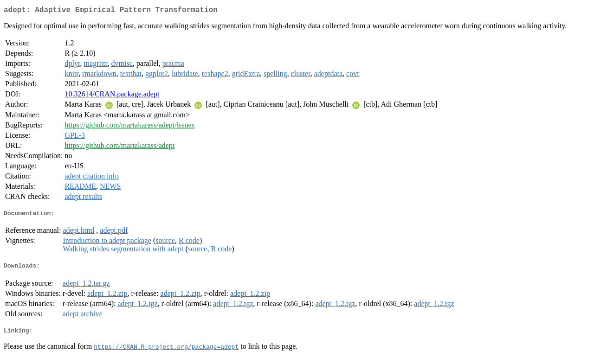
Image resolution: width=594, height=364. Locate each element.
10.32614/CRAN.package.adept (112, 96)
